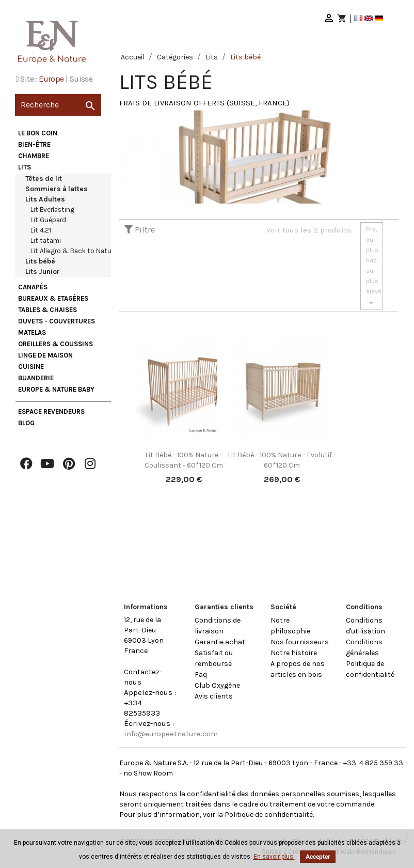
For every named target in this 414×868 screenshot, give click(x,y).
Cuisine (31, 367)
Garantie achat (220, 642)
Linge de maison (45, 355)
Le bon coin (38, 133)
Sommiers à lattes (57, 189)
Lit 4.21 (41, 230)
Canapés (33, 287)
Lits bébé (40, 261)
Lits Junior (43, 272)
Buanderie (36, 378)
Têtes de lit (44, 179)
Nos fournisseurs (300, 642)
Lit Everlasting (52, 210)
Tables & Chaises (47, 310)
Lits (25, 167)
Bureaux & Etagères (53, 298)
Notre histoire (294, 653)
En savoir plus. (274, 857)
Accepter (318, 857)
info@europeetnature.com (171, 734)
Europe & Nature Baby (56, 389)
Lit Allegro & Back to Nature (74, 251)
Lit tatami (46, 241)
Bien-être (34, 144)
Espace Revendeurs (51, 412)
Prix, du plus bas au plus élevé (373, 267)
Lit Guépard (48, 220)
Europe (51, 79)
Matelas (32, 332)
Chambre (34, 156)
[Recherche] (58, 105)
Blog (26, 423)
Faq (201, 675)
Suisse (81, 79)
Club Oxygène (217, 685)
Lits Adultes (45, 199)
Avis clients (214, 696)
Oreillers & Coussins (55, 344)
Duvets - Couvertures (57, 321)
